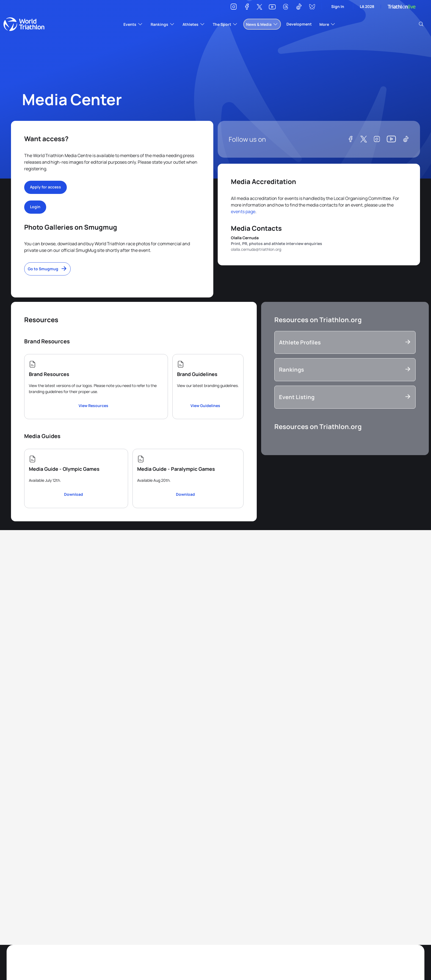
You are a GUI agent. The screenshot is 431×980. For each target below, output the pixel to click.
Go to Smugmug (43, 269)
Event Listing (297, 397)
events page (243, 211)
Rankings (292, 370)
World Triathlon (24, 24)
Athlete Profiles (300, 342)
